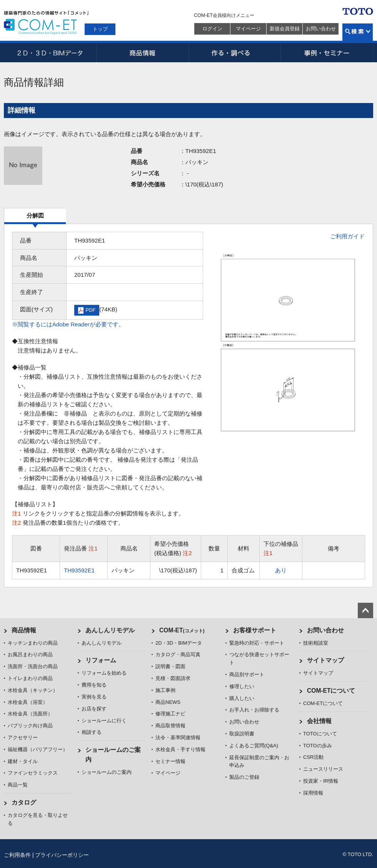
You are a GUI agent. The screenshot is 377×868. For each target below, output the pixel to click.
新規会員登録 (285, 29)
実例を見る (94, 697)
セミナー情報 (170, 761)
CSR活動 (313, 757)
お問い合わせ (321, 29)
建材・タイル (23, 761)
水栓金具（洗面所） (30, 714)
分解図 (35, 215)
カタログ (24, 802)
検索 (358, 32)
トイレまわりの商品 (30, 678)
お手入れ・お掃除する (254, 710)
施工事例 (165, 690)
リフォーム (101, 660)
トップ (100, 29)
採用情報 (313, 793)
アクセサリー (23, 737)
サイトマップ (325, 660)
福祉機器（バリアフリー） (38, 749)
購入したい (242, 698)
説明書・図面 (170, 666)
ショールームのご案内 (107, 772)
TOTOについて (320, 734)
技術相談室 (316, 643)
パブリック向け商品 (30, 726)
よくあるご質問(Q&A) (254, 746)
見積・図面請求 (173, 678)
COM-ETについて (331, 691)
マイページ (248, 29)
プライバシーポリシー (62, 855)
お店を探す (94, 709)
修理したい (242, 686)
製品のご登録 (244, 777)
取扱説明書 (242, 734)
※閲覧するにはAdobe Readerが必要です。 (68, 324)
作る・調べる (235, 53)
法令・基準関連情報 (178, 737)
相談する (92, 732)
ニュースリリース (323, 769)
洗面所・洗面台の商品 (33, 666)
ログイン (212, 29)
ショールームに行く (104, 721)
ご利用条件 (17, 855)
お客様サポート (255, 630)
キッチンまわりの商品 (33, 643)
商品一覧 (18, 785)
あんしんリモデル (110, 630)
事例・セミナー (327, 53)
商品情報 (142, 53)
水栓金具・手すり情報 (180, 749)
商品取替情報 (170, 726)
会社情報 (319, 721)
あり (281, 570)
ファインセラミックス (33, 773)
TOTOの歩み (318, 746)
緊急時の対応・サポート (257, 643)
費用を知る (94, 685)
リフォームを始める (104, 673)
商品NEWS (168, 702)
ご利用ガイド (347, 236)
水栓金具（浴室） (28, 702)
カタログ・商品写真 (178, 654)
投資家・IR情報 (321, 781)
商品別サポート (247, 674)
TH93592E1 (79, 570)
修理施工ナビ (170, 714)
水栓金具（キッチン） (33, 690)
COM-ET (182, 630)
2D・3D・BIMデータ (50, 53)
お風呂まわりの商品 (30, 654)
